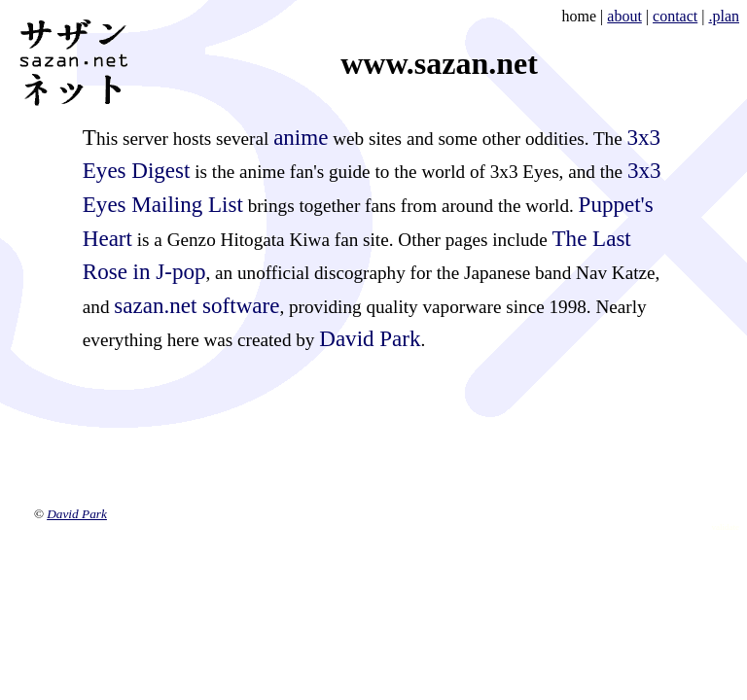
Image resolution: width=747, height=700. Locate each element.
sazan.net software (196, 305)
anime (301, 137)
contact (675, 16)
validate (726, 527)
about (624, 16)
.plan (724, 16)
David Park (370, 338)
